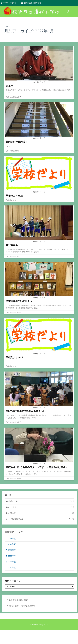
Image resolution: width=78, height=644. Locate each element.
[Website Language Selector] (11, 3)
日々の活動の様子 (14, 97)
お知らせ (41, 513)
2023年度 (12, 550)
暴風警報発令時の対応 (18, 600)
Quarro (45, 624)
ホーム (7, 26)
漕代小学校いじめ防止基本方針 (22, 606)
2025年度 (12, 539)
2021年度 (12, 562)
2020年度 (12, 568)
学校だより (12, 200)
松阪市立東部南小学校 (32, 3)
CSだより (41, 507)
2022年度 (12, 556)
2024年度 (12, 544)
